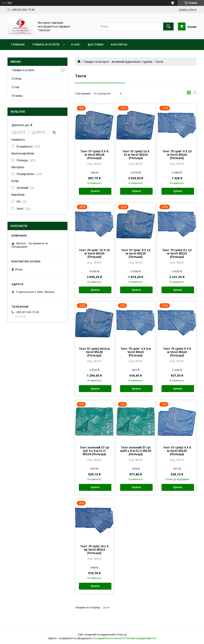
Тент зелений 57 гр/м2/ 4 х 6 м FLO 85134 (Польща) (94, 451)
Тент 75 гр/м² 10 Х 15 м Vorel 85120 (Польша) (94, 253)
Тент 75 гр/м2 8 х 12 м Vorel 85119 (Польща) (177, 253)
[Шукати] (168, 26)
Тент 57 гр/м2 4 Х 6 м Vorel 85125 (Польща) (177, 451)
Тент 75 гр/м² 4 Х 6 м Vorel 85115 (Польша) (136, 352)
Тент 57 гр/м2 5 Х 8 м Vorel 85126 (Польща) (94, 155)
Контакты (119, 44)
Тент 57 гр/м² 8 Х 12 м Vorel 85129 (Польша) (136, 253)
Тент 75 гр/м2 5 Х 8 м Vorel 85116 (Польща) (177, 352)
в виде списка (195, 94)
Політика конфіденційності (141, 638)
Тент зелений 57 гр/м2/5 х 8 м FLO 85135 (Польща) (136, 451)
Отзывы (17, 96)
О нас (76, 44)
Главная (18, 44)
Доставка (96, 44)
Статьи (17, 79)
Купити (95, 191)
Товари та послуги (96, 62)
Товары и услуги (46, 44)
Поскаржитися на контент (108, 638)
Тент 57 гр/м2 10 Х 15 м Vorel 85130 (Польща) (136, 155)
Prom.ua (122, 635)
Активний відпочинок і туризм (132, 62)
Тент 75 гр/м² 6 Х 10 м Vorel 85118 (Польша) (177, 155)
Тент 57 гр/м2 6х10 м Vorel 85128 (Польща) (94, 352)
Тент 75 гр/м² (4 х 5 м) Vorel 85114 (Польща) (94, 550)
